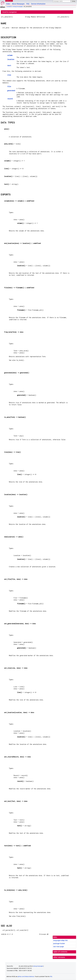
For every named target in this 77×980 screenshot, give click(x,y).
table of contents (60, 952)
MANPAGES (9, 1)
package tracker (59, 943)
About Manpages (18, 4)
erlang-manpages (18, 7)
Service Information (38, 4)
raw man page (58, 947)
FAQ (28, 4)
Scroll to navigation (10, 12)
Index (8, 4)
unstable (9, 7)
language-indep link (60, 940)
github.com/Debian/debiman (26, 977)
